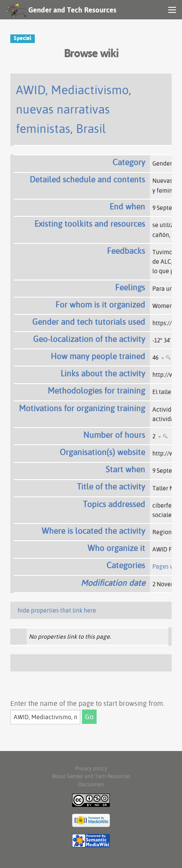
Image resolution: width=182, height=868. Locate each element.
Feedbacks (126, 251)
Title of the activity (111, 486)
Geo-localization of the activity (89, 339)
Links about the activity (103, 373)
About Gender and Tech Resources (91, 776)
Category (129, 162)
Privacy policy (91, 768)
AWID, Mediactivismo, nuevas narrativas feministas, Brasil (74, 109)
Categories (126, 565)
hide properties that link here (57, 610)
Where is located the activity (93, 531)
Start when (125, 469)
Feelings (130, 287)
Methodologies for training (96, 391)
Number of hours (114, 435)
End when (127, 206)
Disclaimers (91, 784)
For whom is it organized (100, 305)
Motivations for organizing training (82, 408)
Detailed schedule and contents (87, 179)
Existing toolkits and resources (90, 224)
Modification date (113, 583)
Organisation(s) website (102, 452)
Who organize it (116, 548)
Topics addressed (114, 504)
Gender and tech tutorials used (89, 322)
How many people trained (98, 356)
